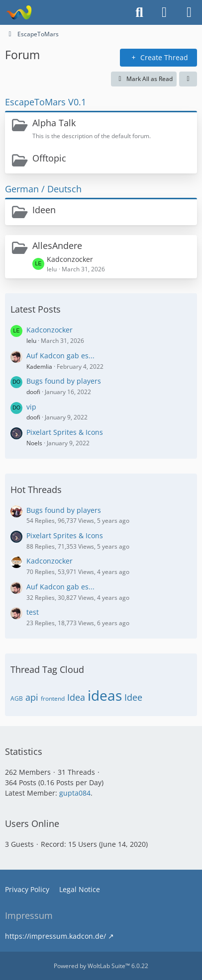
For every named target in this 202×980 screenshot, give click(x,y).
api (32, 697)
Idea (76, 697)
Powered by (101, 966)
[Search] (139, 12)
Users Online (32, 823)
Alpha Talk (54, 123)
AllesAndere (57, 245)
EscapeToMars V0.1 (46, 102)
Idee (133, 697)
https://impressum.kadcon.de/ (55, 936)
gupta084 (75, 793)
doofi (33, 392)
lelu (31, 341)
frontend (53, 698)
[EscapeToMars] (19, 12)
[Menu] (189, 12)
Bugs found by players (64, 381)
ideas (105, 695)
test (33, 612)
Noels (34, 443)
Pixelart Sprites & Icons (65, 432)
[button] (188, 79)
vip (31, 407)
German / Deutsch (43, 189)
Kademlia (39, 367)
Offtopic (49, 158)
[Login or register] (164, 12)
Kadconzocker (70, 259)
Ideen (44, 210)
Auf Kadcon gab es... (60, 356)
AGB (17, 698)
